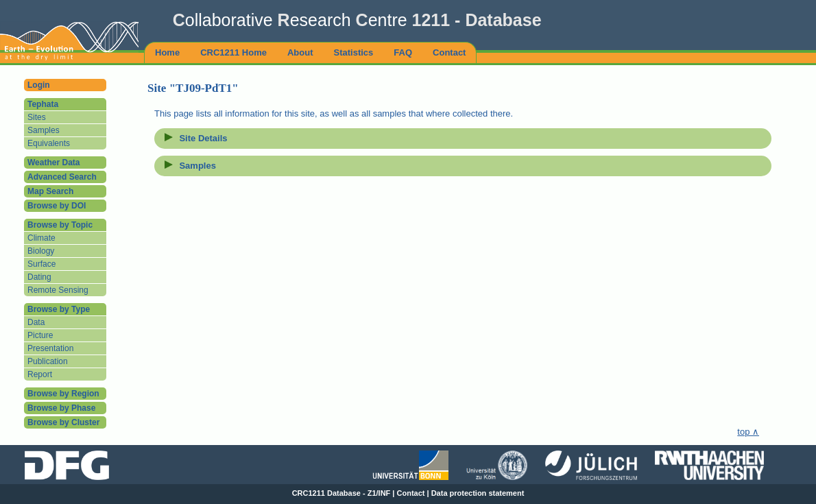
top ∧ (748, 432)
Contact (411, 493)
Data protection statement (478, 493)
